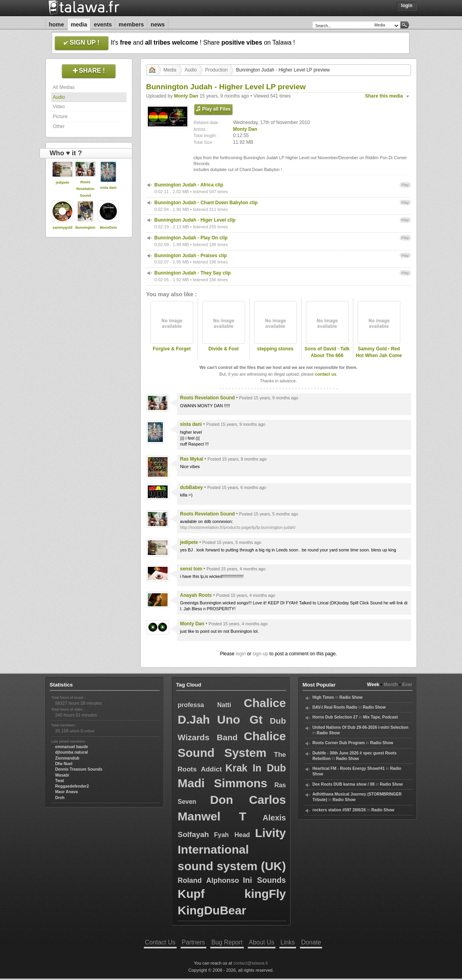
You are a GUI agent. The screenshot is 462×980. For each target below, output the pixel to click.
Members (131, 24)
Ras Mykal (192, 459)
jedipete (62, 182)
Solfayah (193, 834)
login (240, 654)
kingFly (265, 894)
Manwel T (212, 816)
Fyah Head (232, 835)
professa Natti (205, 705)
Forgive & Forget (172, 349)
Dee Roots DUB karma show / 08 (344, 784)
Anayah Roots (196, 595)
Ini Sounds (264, 880)
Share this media (384, 96)
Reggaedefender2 (72, 786)
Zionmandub (67, 758)
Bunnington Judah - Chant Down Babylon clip (206, 203)
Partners (193, 942)
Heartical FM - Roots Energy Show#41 (349, 768)
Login (407, 6)
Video (59, 107)
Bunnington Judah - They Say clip (193, 273)
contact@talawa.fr (251, 963)
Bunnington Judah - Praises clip (191, 256)
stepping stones (275, 349)
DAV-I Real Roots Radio (335, 707)
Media (79, 24)
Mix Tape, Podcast (380, 717)
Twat (60, 781)
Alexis (274, 818)
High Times (323, 697)
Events (103, 24)
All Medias (64, 87)
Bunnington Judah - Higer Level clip (195, 220)
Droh (60, 798)
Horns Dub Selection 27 (335, 717)
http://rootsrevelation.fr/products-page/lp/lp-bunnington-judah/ (238, 527)
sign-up (260, 654)
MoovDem (108, 228)
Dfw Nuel (64, 764)
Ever (407, 685)
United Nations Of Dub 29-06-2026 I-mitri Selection (361, 727)
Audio (59, 97)
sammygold (62, 228)
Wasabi (62, 775)
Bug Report (227, 942)
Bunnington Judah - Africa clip (189, 185)
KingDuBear (212, 910)
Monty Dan (186, 96)
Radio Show (351, 697)
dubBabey (192, 487)
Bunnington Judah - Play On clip (191, 238)
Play (405, 185)
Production (216, 70)
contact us (326, 374)
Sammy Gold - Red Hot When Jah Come (379, 352)
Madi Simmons (223, 783)
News (158, 24)
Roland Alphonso (208, 880)
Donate (311, 942)
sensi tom (191, 569)
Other (59, 126)
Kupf (191, 894)
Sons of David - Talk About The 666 (327, 352)
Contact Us (160, 942)
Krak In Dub (256, 768)
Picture (60, 117)
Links (288, 942)
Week (373, 685)
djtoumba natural (72, 752)
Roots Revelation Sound (85, 189)
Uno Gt (240, 719)
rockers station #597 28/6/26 (339, 810)
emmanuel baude (72, 747)
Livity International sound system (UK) (232, 849)
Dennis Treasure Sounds (79, 769)
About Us (262, 942)
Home (57, 24)
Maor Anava (67, 792)
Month (391, 685)
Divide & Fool (223, 349)
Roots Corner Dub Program (339, 743)
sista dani (108, 188)
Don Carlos (248, 800)
